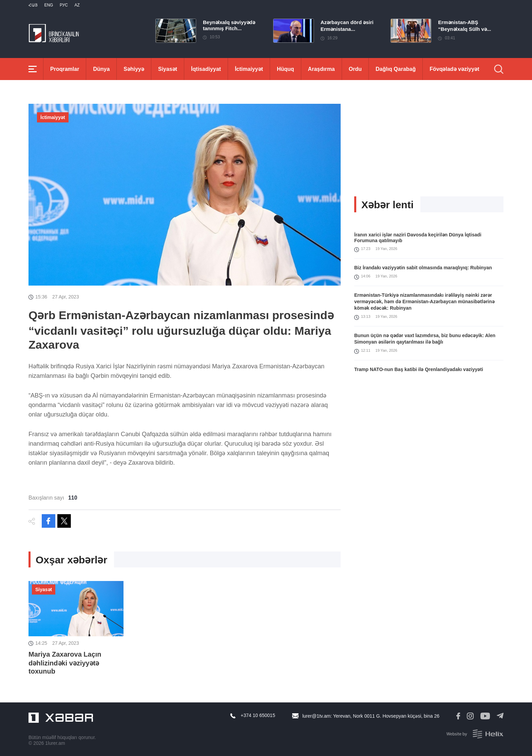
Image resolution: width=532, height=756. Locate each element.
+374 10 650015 (258, 715)
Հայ (33, 5)
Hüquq (286, 69)
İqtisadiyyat (206, 69)
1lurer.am (55, 743)
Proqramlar (65, 69)
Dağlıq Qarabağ (396, 69)
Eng (49, 5)
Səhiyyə (134, 69)
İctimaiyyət (249, 69)
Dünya (101, 69)
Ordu (355, 69)
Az (77, 5)
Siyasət (168, 69)
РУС (64, 5)
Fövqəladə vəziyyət (454, 69)
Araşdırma (321, 69)
